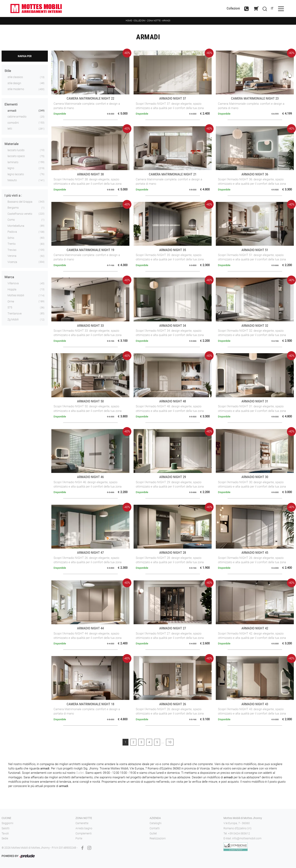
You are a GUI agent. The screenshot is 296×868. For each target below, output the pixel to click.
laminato (13, 162)
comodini (13, 123)
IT (270, 8)
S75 (10, 308)
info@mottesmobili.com (247, 839)
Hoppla (12, 290)
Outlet (80, 773)
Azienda (155, 818)
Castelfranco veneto (20, 214)
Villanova (13, 284)
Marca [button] (9, 277)
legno (11, 169)
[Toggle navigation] (279, 9)
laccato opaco (16, 156)
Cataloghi (156, 824)
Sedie (5, 839)
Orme (11, 302)
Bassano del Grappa (20, 202)
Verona (12, 256)
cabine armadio (17, 117)
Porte (79, 839)
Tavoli (5, 834)
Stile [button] (8, 71)
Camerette (82, 824)
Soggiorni (7, 824)
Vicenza (12, 262)
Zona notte (154, 21)
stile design (14, 83)
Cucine (6, 818)
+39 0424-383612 (239, 834)
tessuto (12, 181)
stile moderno (16, 89)
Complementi (84, 834)
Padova (12, 232)
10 (170, 742)
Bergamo (13, 208)
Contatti (155, 828)
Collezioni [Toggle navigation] (231, 9)
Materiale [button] (12, 144)
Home (129, 21)
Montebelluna (16, 226)
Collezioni (140, 21)
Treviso (12, 250)
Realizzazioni (158, 839)
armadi (12, 111)
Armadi (166, 21)
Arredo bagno (84, 828)
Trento (12, 244)
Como (11, 220)
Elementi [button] (11, 104)
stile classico (15, 77)
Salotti (6, 828)
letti (10, 129)
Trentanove (15, 314)
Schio (11, 238)
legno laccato (16, 174)
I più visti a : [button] (13, 196)
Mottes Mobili (16, 296)
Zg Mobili (13, 320)
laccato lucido (16, 150)
